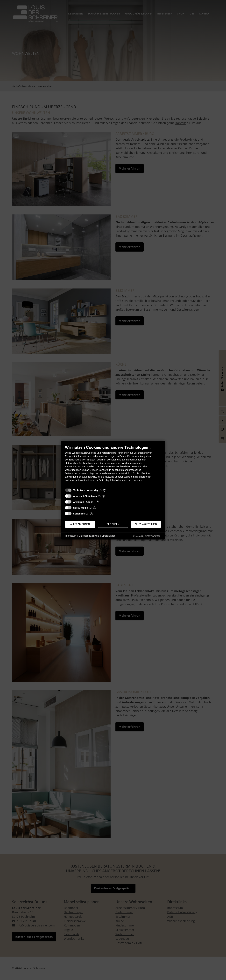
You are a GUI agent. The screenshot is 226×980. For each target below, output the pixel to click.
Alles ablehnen (80, 524)
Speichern (113, 524)
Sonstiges (79, 514)
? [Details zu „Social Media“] (95, 508)
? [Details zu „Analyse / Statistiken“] (104, 496)
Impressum (71, 536)
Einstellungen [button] (109, 536)
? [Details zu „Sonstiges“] (92, 514)
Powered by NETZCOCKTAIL (147, 536)
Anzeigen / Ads (82, 502)
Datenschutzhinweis (89, 536)
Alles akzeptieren (146, 524)
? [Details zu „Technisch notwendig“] (105, 490)
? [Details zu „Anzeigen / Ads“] (97, 502)
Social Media (81, 508)
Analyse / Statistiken (85, 496)
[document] (113, 466)
